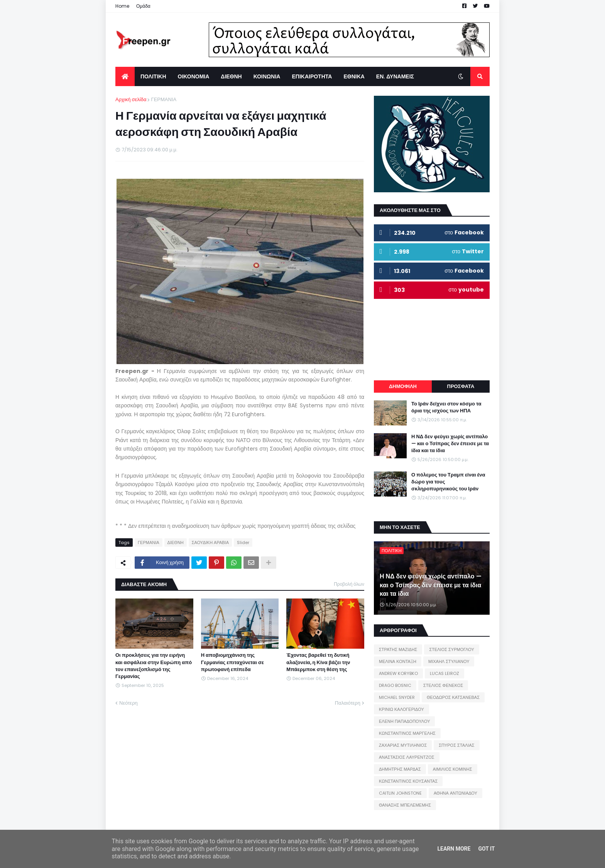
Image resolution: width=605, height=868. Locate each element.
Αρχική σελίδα (131, 99)
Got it (486, 849)
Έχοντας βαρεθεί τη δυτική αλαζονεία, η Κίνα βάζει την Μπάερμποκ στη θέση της (318, 662)
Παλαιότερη (348, 703)
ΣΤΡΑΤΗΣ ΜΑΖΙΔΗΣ (398, 649)
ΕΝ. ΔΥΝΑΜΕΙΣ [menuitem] (395, 76)
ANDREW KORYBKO (398, 673)
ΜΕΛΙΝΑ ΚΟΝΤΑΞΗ (398, 661)
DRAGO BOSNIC (395, 685)
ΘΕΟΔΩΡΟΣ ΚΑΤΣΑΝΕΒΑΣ (453, 697)
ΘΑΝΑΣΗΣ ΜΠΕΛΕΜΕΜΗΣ (405, 805)
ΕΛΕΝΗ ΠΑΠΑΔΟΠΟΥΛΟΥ (404, 721)
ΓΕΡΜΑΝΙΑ (164, 99)
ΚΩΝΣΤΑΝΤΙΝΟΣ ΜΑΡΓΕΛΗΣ (407, 733)
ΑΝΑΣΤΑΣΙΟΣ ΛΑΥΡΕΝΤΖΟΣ (407, 757)
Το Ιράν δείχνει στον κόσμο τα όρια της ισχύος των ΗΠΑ (446, 407)
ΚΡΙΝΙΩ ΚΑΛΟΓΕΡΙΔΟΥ (401, 709)
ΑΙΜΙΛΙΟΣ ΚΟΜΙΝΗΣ (453, 769)
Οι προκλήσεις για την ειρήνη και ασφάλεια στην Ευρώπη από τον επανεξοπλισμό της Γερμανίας (154, 666)
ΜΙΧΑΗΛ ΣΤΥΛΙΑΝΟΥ (449, 661)
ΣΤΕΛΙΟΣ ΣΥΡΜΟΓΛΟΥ (452, 649)
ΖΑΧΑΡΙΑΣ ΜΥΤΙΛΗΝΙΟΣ (403, 745)
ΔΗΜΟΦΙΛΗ (403, 386)
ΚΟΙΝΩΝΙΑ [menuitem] (267, 76)
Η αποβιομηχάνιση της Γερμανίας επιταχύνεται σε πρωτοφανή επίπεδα (232, 662)
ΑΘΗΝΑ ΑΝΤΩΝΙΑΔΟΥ (455, 793)
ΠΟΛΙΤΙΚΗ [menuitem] (153, 76)
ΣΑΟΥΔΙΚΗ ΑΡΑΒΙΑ (210, 542)
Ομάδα (143, 6)
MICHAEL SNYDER (397, 697)
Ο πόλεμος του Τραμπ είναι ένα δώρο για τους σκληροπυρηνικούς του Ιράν (448, 482)
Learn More (454, 849)
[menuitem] (125, 76)
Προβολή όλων (349, 584)
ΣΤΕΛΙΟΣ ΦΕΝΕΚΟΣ (443, 685)
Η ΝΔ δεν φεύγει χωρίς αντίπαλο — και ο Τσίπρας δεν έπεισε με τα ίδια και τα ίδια (450, 444)
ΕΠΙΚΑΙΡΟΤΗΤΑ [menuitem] (312, 76)
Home (122, 6)
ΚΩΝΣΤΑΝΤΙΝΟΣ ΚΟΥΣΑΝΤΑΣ (408, 781)
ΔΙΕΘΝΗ (176, 542)
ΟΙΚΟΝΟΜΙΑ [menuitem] (194, 76)
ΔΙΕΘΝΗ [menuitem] (231, 76)
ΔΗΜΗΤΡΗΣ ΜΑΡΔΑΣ (400, 769)
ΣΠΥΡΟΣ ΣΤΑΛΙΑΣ (456, 745)
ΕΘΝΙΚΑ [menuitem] (354, 76)
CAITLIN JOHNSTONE (400, 793)
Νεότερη (128, 703)
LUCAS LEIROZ (444, 673)
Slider (243, 542)
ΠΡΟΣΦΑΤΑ (461, 386)
